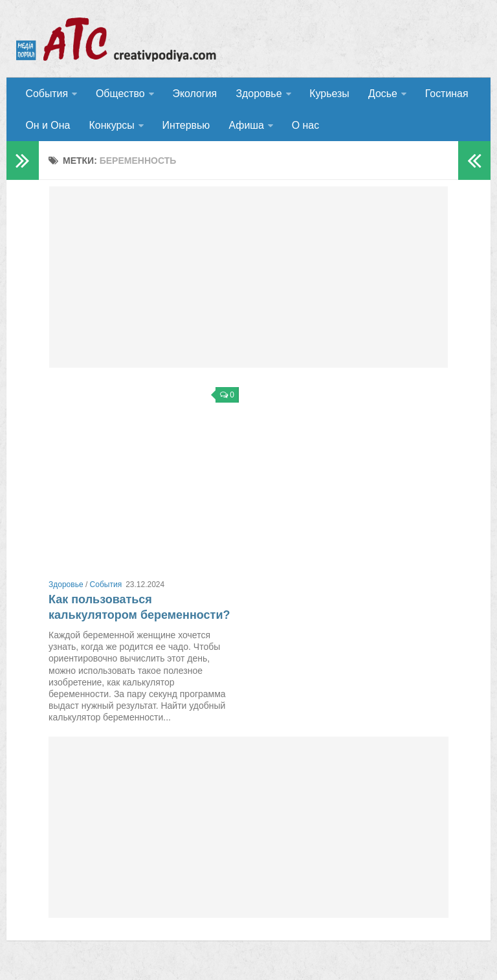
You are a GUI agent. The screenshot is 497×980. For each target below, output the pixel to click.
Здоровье (257, 94)
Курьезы (328, 94)
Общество (120, 94)
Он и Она (48, 126)
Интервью (185, 126)
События (47, 94)
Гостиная (444, 94)
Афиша (245, 126)
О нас (304, 126)
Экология (194, 94)
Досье (380, 94)
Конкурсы (111, 126)
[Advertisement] (248, 278)
